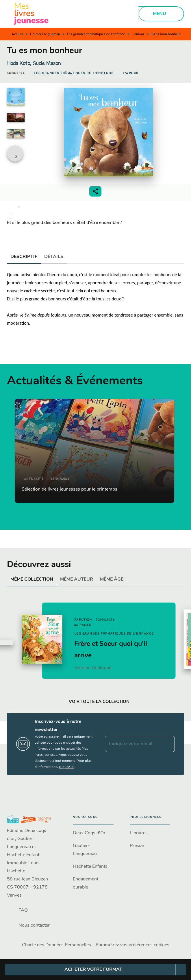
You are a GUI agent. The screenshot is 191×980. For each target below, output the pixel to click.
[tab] (24, 257)
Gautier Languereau (45, 34)
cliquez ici (67, 767)
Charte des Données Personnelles (56, 945)
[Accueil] (31, 14)
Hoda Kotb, (20, 63)
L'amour (138, 34)
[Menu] (161, 14)
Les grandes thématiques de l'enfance (96, 34)
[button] (74, 73)
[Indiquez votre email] (133, 744)
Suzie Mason (47, 63)
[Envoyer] (168, 744)
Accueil (17, 34)
